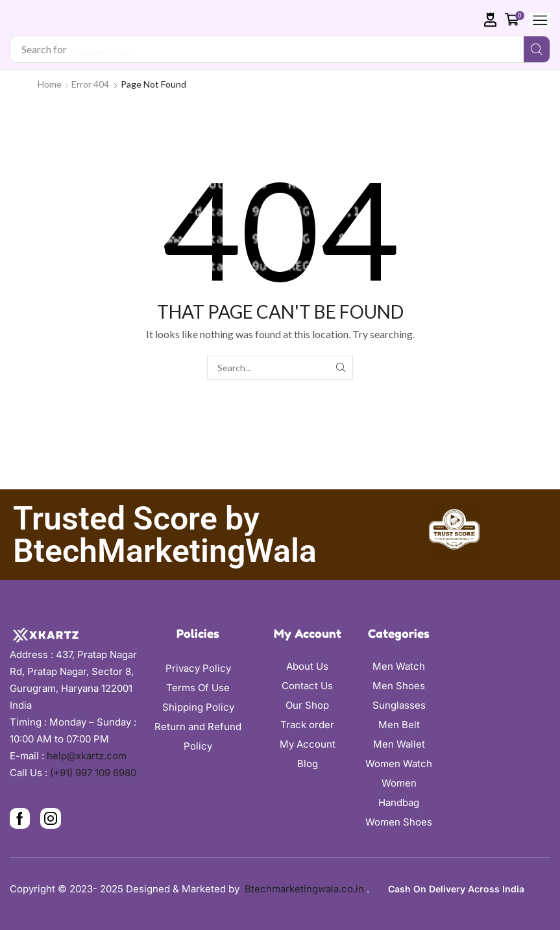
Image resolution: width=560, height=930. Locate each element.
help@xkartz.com (87, 756)
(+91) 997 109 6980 (93, 773)
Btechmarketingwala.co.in (306, 889)
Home (50, 84)
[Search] (537, 49)
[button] (491, 20)
